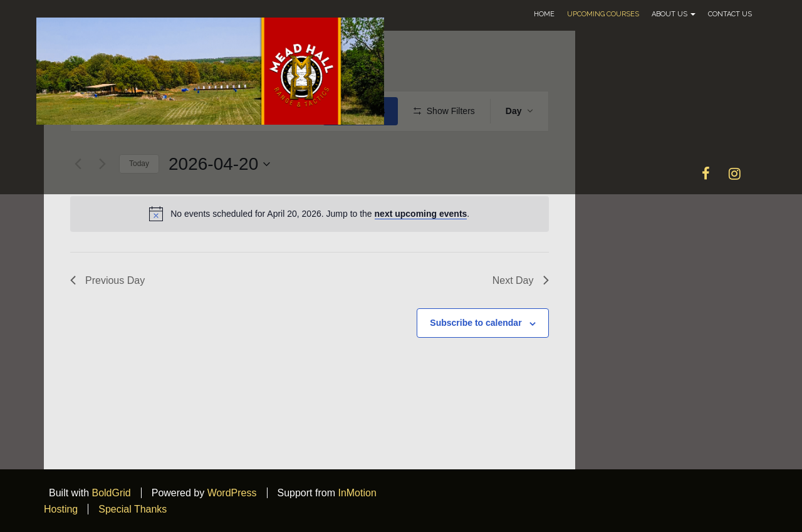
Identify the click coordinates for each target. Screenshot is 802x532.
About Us (674, 14)
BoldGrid (111, 493)
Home (544, 14)
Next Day (521, 280)
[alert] (310, 214)
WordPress (232, 493)
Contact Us (730, 14)
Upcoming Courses (603, 14)
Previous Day (107, 280)
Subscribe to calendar (476, 323)
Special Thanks (133, 509)
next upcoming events (421, 214)
